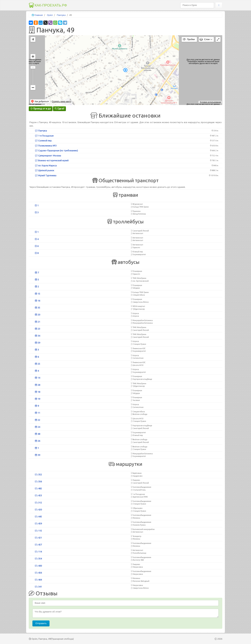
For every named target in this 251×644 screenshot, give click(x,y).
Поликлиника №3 (46, 146)
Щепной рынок (45, 170)
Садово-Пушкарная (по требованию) (56, 150)
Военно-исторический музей (52, 160)
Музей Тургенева (46, 175)
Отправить (41, 623)
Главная (39, 15)
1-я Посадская (44, 136)
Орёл (50, 15)
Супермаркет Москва (48, 156)
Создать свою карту (61, 101)
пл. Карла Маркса (46, 165)
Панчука (61, 15)
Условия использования (210, 102)
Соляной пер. (43, 141)
